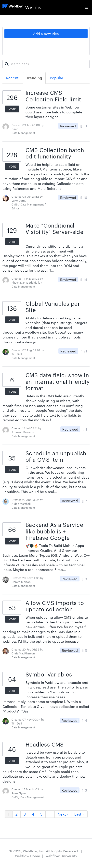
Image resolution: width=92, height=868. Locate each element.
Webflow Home (27, 856)
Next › (63, 814)
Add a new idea (46, 34)
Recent (12, 78)
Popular (57, 78)
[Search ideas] (46, 64)
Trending (34, 78)
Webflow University (61, 856)
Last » (79, 814)
